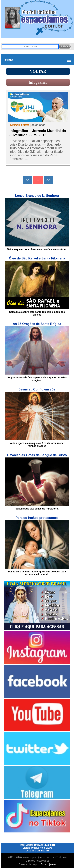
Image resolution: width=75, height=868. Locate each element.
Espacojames (48, 864)
